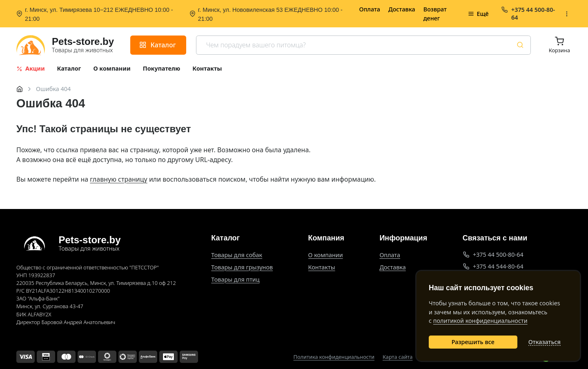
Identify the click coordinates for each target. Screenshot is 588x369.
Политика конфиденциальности (334, 357)
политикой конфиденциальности (480, 321)
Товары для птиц (235, 279)
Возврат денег (435, 14)
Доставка (402, 9)
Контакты (322, 267)
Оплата (370, 9)
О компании (326, 255)
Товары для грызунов (242, 267)
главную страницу (118, 179)
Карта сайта (398, 357)
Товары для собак (237, 255)
